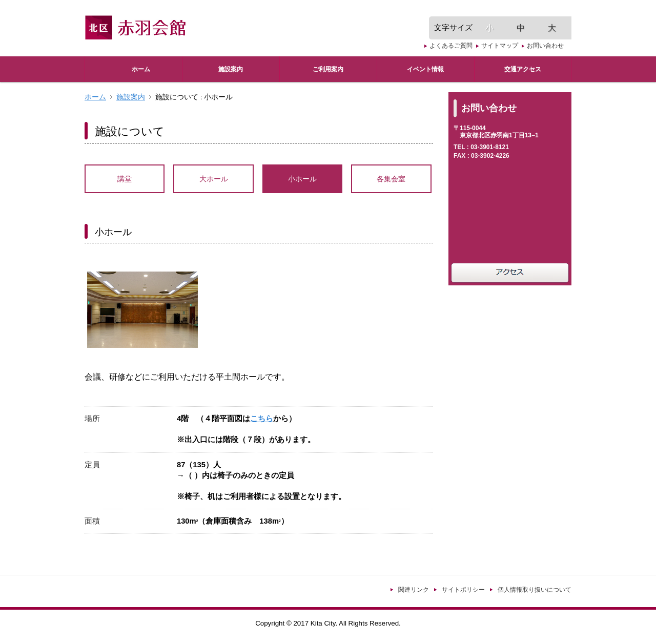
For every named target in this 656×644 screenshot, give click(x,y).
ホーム (95, 97)
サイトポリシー (463, 590)
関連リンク (414, 590)
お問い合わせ (545, 46)
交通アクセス (523, 69)
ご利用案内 (328, 69)
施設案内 (231, 69)
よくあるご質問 (451, 46)
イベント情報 (425, 69)
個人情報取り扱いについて (535, 590)
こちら (262, 419)
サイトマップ (500, 46)
